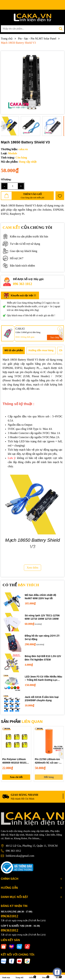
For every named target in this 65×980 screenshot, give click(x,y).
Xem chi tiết (16, 777)
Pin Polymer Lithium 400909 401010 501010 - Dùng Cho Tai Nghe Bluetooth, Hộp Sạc (16, 761)
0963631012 (10, 916)
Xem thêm (32, 568)
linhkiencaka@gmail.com (20, 856)
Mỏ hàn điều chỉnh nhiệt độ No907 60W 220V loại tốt (40, 597)
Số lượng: (6, 179)
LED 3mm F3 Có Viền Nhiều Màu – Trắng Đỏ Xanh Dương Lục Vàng (44, 679)
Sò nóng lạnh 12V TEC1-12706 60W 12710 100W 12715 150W (42, 617)
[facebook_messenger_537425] (57, 972)
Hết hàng (49, 777)
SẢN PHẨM (22, 722)
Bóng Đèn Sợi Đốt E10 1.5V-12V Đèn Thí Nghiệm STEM (43, 658)
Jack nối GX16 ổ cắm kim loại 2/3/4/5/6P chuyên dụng (42, 699)
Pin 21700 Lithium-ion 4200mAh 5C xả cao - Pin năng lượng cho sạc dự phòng (49, 761)
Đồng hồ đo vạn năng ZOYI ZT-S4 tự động (42, 637)
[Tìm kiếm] (61, 29)
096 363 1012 (23, 284)
